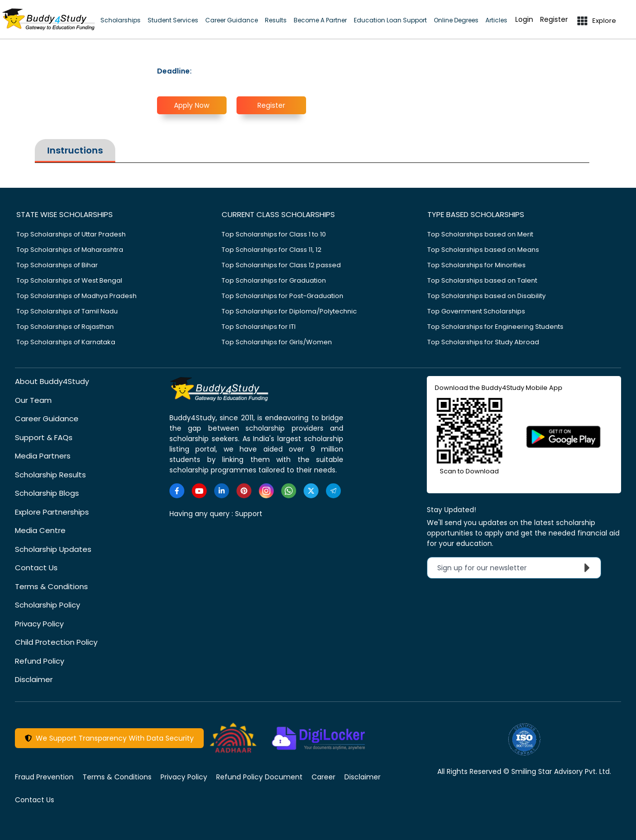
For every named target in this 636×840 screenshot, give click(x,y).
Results (276, 20)
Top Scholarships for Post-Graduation (282, 296)
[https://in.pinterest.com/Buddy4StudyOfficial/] (244, 491)
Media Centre (40, 530)
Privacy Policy (39, 624)
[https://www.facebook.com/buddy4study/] (177, 491)
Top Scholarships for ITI (259, 327)
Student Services (173, 20)
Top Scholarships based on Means (483, 250)
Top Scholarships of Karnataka (66, 342)
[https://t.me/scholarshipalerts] (333, 491)
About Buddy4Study (52, 381)
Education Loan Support (390, 20)
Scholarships (120, 20)
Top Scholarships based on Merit (480, 234)
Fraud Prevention (44, 777)
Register (554, 20)
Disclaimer (34, 679)
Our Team (33, 400)
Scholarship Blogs (47, 493)
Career (323, 777)
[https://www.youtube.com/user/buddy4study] (199, 491)
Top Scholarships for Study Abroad (483, 342)
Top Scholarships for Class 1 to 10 (274, 234)
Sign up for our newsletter (516, 568)
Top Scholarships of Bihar (57, 265)
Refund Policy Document (259, 777)
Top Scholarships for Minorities (477, 265)
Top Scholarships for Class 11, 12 (272, 250)
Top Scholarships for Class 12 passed (281, 265)
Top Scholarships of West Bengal (69, 280)
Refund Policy (40, 661)
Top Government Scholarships (476, 311)
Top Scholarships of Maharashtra (70, 250)
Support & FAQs (44, 437)
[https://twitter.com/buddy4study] (311, 491)
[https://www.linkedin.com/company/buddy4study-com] (222, 491)
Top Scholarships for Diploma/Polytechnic (289, 311)
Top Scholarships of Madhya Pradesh (77, 296)
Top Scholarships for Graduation (274, 280)
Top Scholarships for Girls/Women (277, 342)
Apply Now (192, 105)
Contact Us (36, 568)
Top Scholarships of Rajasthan (65, 327)
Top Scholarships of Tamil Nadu (67, 311)
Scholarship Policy (47, 605)
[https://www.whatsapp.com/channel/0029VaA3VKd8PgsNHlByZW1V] (289, 491)
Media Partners (43, 456)
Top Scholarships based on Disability (486, 296)
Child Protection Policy (56, 642)
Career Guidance (232, 20)
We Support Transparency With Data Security (109, 738)
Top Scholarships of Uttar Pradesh (71, 234)
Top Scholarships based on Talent (482, 280)
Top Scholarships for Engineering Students (495, 327)
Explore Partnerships (52, 512)
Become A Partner (320, 20)
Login (524, 20)
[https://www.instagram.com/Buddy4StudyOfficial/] (266, 491)
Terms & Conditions (51, 586)
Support (249, 514)
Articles (496, 20)
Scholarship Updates (53, 549)
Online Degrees (456, 20)
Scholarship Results (50, 475)
